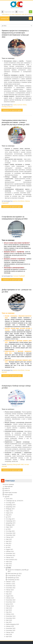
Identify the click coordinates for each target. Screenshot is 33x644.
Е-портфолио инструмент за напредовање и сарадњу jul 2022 (15, 218)
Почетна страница (8, 484)
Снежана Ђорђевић (19, 276)
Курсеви (7, 497)
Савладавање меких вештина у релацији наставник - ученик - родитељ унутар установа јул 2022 (16, 122)
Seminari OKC (5, 19)
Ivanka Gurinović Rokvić (20, 105)
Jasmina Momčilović (19, 201)
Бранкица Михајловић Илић (15, 464)
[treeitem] (16, 560)
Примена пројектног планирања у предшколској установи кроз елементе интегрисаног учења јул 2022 (15, 34)
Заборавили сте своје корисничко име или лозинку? (17, 14)
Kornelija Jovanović (7, 107)
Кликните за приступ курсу (12, 110)
